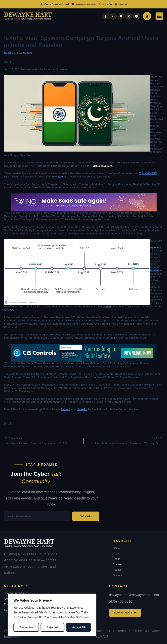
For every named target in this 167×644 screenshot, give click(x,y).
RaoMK (155, 270)
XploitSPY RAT (148, 173)
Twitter (66, 409)
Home (116, 547)
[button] (159, 16)
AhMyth (9, 309)
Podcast (118, 569)
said (60, 177)
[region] (52, 615)
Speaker (118, 564)
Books (116, 558)
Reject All (52, 627)
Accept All (79, 627)
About (116, 553)
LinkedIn (82, 409)
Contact (117, 575)
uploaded (156, 247)
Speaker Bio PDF (14, 593)
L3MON (107, 306)
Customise (26, 627)
